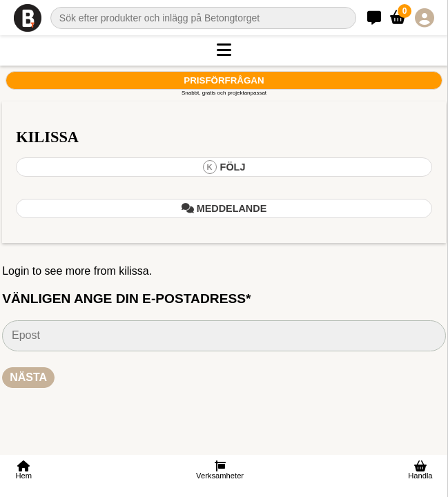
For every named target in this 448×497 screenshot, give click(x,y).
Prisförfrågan (224, 80)
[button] (224, 50)
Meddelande (224, 208)
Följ (224, 167)
